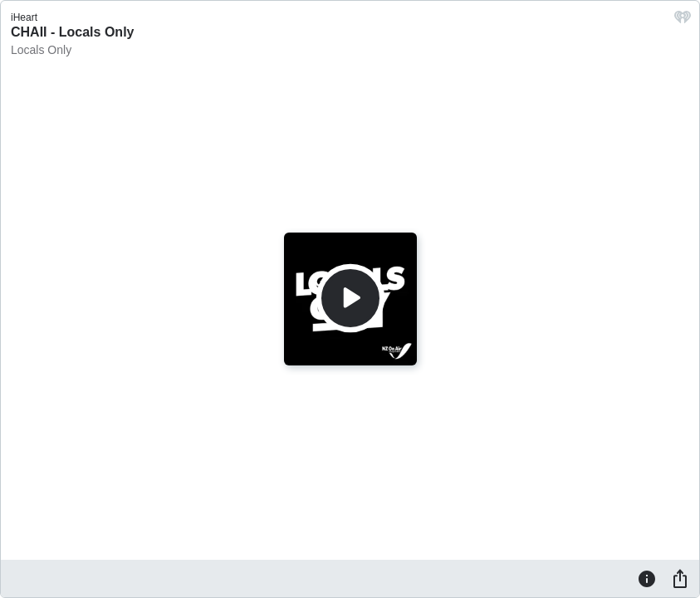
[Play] (350, 298)
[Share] (680, 578)
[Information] (647, 578)
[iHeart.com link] (683, 21)
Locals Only (41, 50)
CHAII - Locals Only (72, 32)
